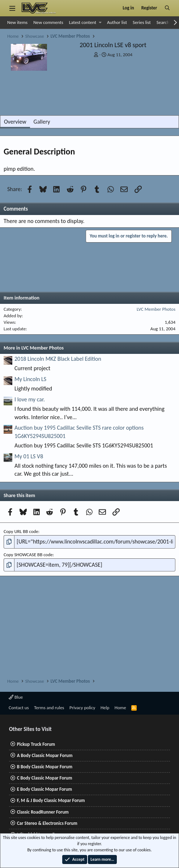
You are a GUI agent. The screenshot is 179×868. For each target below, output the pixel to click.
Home (120, 708)
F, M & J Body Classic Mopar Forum (51, 800)
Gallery (42, 122)
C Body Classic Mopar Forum (45, 778)
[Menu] (12, 8)
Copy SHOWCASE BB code (28, 555)
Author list (117, 22)
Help (105, 708)
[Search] (167, 8)
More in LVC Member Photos (34, 348)
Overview (15, 122)
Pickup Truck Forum (36, 744)
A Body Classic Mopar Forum (45, 755)
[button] (100, 22)
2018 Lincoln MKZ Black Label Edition (58, 359)
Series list (142, 22)
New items (17, 22)
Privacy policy (82, 708)
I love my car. (30, 399)
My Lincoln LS (30, 379)
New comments (48, 22)
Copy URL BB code (21, 531)
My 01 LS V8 (29, 456)
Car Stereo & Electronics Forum (47, 823)
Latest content (83, 22)
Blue (16, 697)
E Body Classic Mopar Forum (44, 789)
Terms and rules (49, 708)
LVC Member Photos (156, 309)
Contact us (19, 708)
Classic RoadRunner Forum (43, 812)
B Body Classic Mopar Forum (45, 767)
